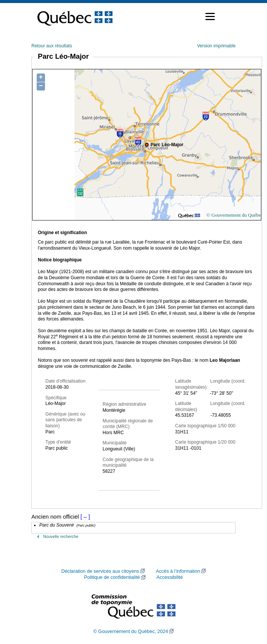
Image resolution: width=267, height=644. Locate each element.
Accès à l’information (178, 571)
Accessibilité (170, 577)
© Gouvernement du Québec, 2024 (131, 631)
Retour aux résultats (52, 46)
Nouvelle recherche (61, 536)
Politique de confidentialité (112, 577)
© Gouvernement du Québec (235, 215)
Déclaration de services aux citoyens (100, 571)
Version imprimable (216, 46)
